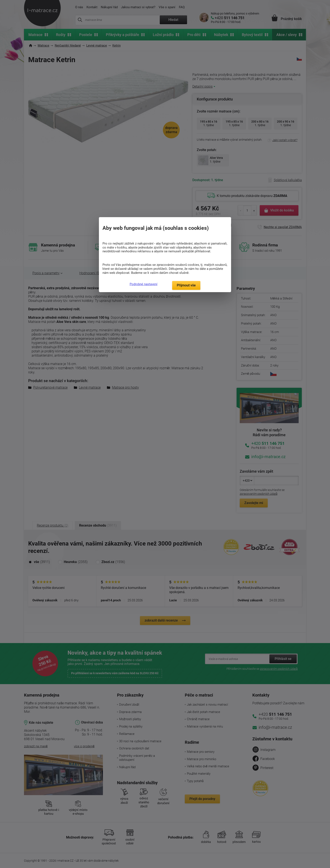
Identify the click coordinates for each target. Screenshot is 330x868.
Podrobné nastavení (144, 284)
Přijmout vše (186, 285)
